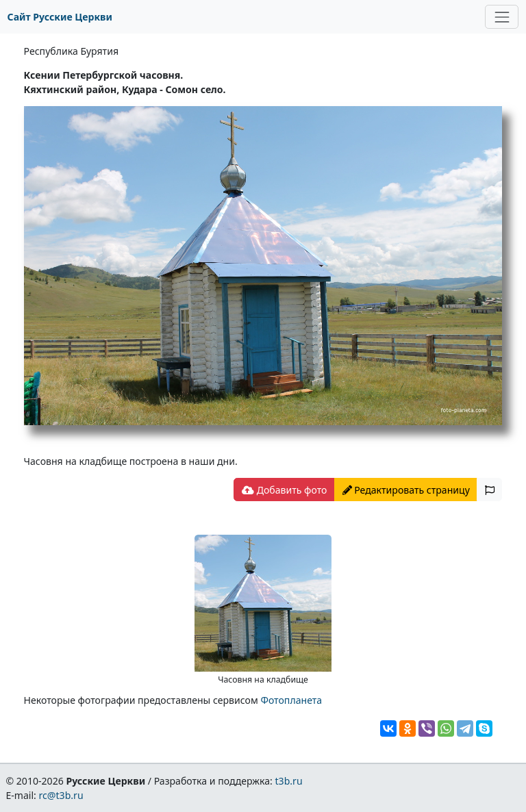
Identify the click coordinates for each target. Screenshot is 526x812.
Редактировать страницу (406, 490)
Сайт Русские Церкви (60, 17)
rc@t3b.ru (61, 795)
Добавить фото (284, 490)
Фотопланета (291, 700)
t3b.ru (289, 781)
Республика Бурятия (72, 51)
